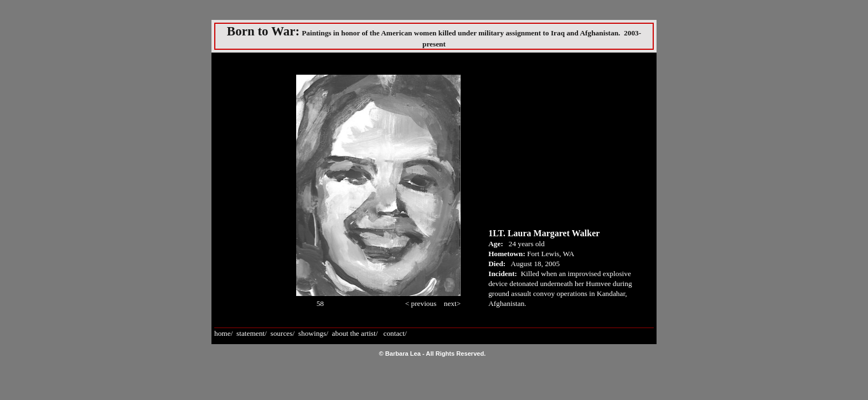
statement (250, 333)
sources (281, 333)
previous (424, 303)
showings (312, 333)
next (450, 303)
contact (394, 333)
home (223, 333)
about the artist (354, 333)
